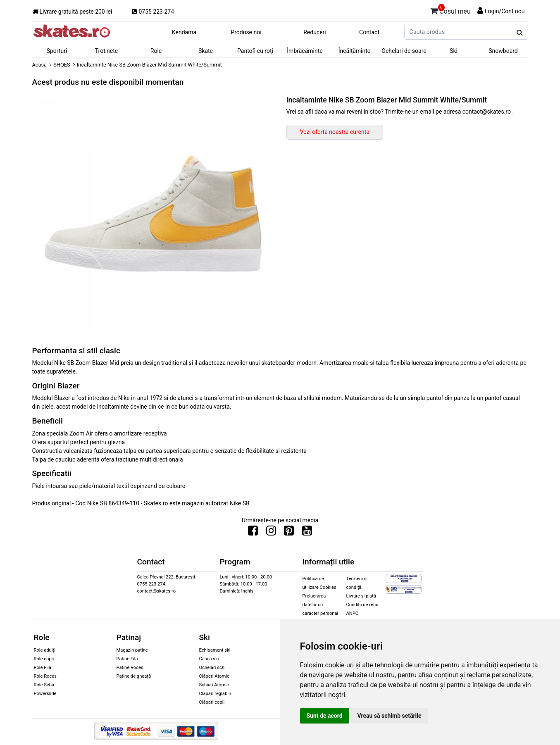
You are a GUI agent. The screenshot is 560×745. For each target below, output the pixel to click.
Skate (206, 51)
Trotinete (107, 51)
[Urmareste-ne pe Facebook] (253, 533)
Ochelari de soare (404, 51)
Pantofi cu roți (255, 51)
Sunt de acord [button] (325, 716)
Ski (454, 51)
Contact (369, 32)
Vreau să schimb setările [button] (390, 716)
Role (156, 51)
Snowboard (503, 51)
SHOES (62, 65)
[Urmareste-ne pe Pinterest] (289, 533)
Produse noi (246, 32)
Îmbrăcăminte (305, 51)
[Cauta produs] (520, 33)
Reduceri (315, 32)
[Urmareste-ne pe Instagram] (271, 533)
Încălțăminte (355, 51)
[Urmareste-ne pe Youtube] (307, 533)
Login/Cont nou (505, 11)
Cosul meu (450, 10)
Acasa (40, 65)
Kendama (184, 32)
